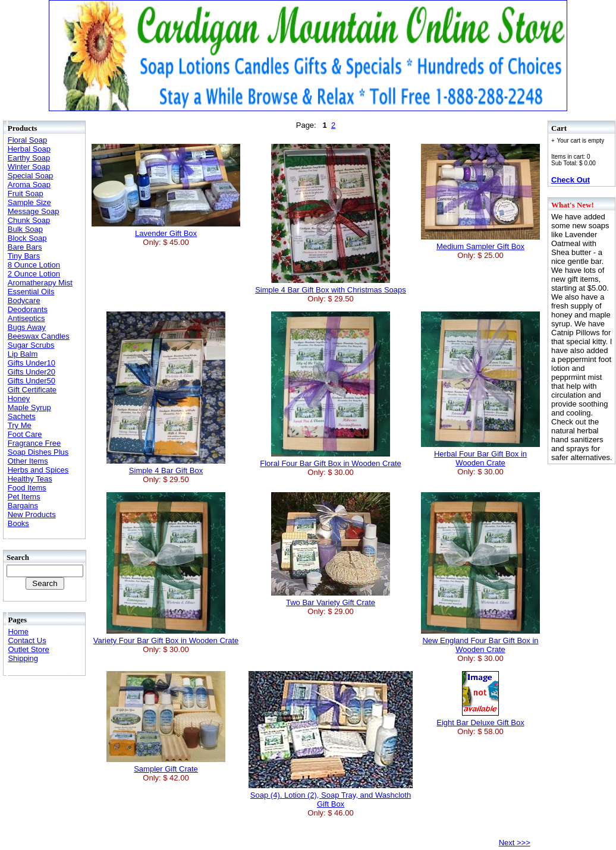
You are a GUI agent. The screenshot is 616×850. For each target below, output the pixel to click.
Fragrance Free (34, 443)
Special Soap (31, 176)
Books (18, 523)
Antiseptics (26, 318)
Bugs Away (27, 327)
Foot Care (25, 434)
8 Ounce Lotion (34, 265)
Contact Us (27, 640)
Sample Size (29, 202)
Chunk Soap (29, 220)
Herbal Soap (29, 149)
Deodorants (28, 309)
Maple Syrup (29, 407)
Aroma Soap (29, 185)
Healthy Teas (30, 479)
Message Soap (34, 211)
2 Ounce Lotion (34, 274)
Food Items (27, 488)
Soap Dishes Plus (38, 452)
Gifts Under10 (32, 363)
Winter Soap (29, 167)
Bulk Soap (25, 229)
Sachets (22, 416)
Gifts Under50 (32, 381)
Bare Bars (25, 247)
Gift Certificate (32, 390)
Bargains (23, 506)
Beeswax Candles (39, 336)
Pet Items (24, 497)
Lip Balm (23, 354)
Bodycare (24, 300)
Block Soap (27, 238)
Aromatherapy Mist (40, 283)
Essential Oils (31, 292)
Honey (19, 399)
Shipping (23, 658)
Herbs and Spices (38, 470)
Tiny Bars (24, 256)
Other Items (28, 461)
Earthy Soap (29, 158)
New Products (32, 514)
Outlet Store (28, 649)
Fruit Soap (26, 193)
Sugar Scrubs (31, 345)
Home (18, 632)
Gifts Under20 (32, 372)
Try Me (20, 425)
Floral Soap (27, 140)
